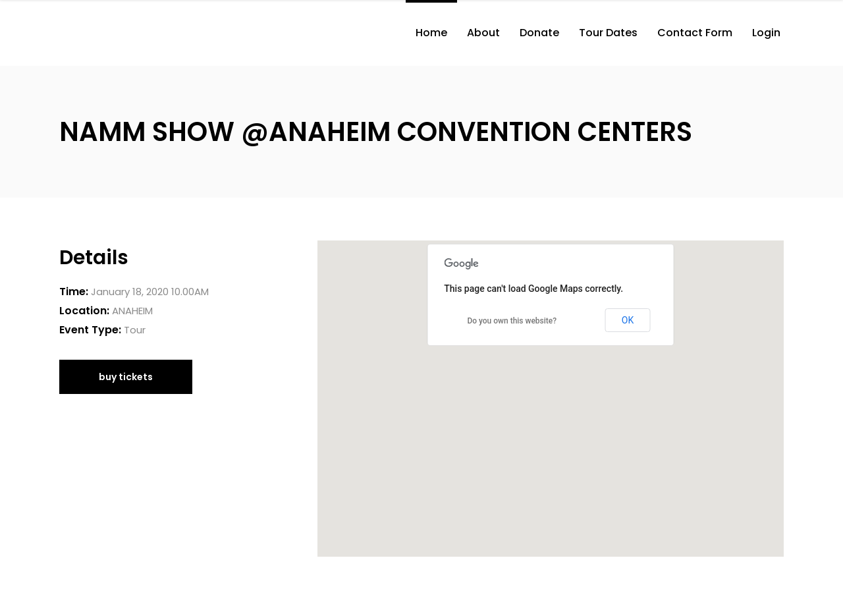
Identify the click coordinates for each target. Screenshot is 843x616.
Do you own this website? (512, 321)
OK (628, 320)
